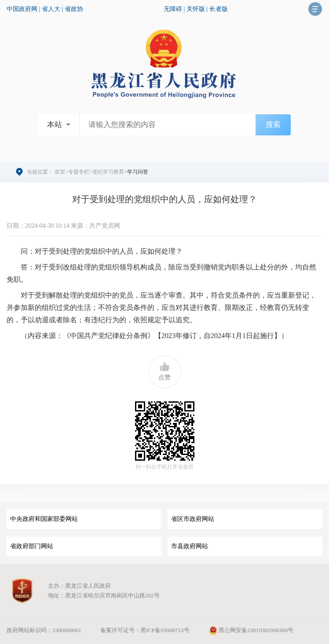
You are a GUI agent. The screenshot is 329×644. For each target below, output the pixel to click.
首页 (60, 172)
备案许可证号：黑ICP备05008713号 (145, 630)
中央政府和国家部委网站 (44, 519)
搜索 (273, 125)
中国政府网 (22, 9)
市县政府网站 (190, 546)
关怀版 (196, 9)
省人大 (51, 9)
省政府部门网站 (32, 546)
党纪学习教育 (108, 172)
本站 (55, 125)
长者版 (219, 9)
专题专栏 (79, 172)
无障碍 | (175, 9)
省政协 (74, 9)
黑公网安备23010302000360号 (251, 630)
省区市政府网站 (193, 519)
